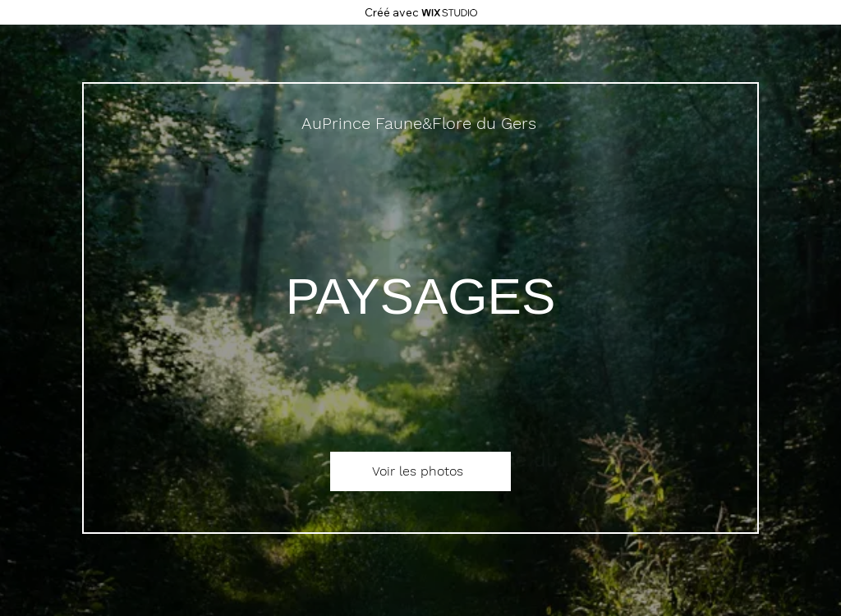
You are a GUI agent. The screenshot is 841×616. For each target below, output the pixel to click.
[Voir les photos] (420, 471)
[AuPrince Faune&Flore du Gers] (420, 123)
